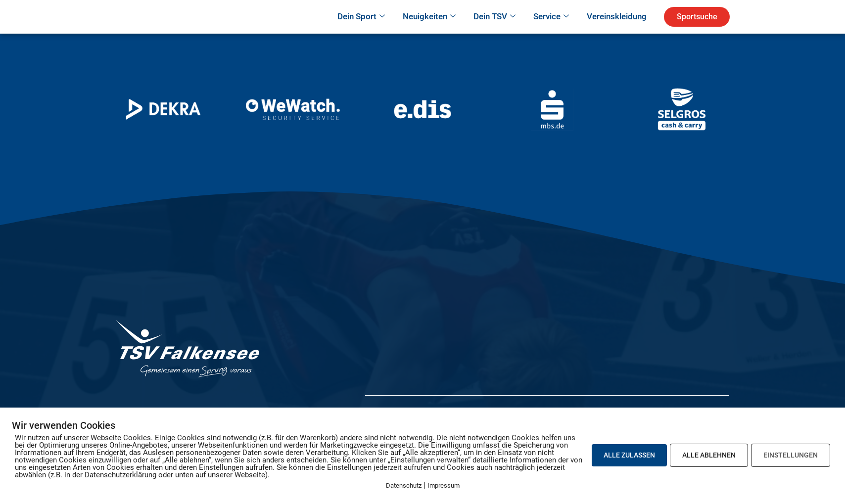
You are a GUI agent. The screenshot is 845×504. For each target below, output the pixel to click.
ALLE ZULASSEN (629, 455)
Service (551, 31)
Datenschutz (404, 485)
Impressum (444, 485)
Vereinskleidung (617, 30)
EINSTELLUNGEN (791, 455)
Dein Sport (361, 31)
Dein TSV (494, 31)
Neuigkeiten (429, 31)
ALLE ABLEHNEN (709, 455)
